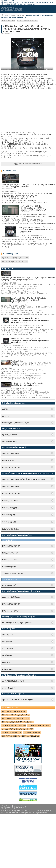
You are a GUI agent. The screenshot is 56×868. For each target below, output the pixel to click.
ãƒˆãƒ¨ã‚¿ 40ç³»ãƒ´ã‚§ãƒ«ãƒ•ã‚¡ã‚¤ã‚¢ (15, 718)
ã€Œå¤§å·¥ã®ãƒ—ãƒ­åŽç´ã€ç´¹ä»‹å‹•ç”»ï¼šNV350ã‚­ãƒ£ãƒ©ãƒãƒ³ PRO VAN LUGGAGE (30, 320)
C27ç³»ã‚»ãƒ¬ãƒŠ (9, 522)
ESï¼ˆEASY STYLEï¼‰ (31, 736)
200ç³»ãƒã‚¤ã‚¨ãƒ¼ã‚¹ (11, 486)
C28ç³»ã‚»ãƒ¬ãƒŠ (9, 515)
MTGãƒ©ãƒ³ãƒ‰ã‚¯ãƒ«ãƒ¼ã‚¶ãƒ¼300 (17, 623)
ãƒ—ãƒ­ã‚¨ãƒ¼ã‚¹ (9, 460)
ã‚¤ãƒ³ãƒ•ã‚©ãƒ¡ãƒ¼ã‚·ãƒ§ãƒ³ (15, 15)
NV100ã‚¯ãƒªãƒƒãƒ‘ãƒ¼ (12, 508)
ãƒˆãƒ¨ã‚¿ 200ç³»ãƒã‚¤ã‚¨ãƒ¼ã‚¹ (15, 258)
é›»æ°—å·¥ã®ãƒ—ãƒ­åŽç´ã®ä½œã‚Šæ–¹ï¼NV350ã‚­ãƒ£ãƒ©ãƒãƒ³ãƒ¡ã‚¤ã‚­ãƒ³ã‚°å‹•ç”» (33, 208)
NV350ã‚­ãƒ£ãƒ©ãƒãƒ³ (11, 493)
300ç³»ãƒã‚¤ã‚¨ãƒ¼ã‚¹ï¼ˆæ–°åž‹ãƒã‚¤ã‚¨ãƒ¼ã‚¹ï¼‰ (23, 479)
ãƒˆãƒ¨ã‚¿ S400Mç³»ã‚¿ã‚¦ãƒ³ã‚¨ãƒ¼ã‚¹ (16, 715)
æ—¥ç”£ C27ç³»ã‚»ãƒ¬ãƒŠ (12, 733)
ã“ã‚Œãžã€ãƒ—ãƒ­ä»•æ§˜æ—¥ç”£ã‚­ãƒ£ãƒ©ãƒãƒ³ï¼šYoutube (27, 384)
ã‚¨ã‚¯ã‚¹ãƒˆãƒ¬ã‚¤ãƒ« (11, 529)
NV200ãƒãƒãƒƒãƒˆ (11, 501)
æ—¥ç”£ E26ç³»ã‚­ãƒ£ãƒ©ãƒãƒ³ (27, 21)
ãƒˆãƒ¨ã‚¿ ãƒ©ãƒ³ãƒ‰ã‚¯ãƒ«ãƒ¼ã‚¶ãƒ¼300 (18, 722)
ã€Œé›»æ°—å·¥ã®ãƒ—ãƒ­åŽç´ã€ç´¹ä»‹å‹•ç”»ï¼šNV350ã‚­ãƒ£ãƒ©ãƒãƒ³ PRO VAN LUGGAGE (36, 229)
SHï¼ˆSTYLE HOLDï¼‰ (11, 736)
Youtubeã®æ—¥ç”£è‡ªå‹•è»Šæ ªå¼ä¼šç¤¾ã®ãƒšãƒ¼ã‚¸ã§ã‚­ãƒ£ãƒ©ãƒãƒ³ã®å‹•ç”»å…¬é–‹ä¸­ (32, 363)
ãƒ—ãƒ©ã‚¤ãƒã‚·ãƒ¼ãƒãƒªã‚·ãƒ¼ (14, 808)
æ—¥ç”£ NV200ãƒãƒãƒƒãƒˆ (39, 726)
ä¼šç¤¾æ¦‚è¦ (6, 806)
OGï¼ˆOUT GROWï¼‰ (32, 733)
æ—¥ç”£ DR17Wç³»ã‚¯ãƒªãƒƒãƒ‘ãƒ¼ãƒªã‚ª (17, 729)
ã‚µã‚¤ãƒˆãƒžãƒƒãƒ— (21, 806)
